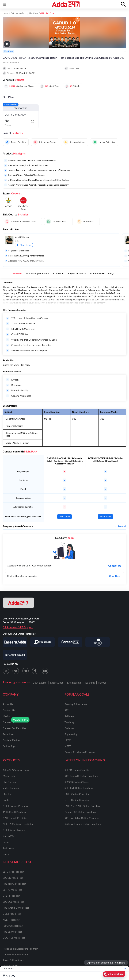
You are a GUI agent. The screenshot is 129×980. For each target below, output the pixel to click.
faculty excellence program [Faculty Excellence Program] (80, 752)
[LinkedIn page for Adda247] (6, 671)
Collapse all (121, 526)
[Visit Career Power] (15, 655)
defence (69, 728)
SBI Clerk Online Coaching (79, 788)
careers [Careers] (7, 722)
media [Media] (6, 716)
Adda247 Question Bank (16, 770)
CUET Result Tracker (14, 830)
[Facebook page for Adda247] (35, 671)
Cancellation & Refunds (16, 954)
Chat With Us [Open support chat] (114, 974)
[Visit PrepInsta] (43, 642)
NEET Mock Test (12, 920)
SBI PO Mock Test (12, 890)
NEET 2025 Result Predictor (18, 824)
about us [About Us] (8, 704)
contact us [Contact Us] (9, 710)
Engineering (74, 683)
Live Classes (9, 782)
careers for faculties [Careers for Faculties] (14, 728)
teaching (69, 722)
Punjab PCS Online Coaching (80, 812)
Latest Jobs (57, 683)
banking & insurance (76, 704)
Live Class (33, 13)
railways (69, 716)
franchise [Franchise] (8, 734)
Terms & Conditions (14, 960)
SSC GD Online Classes (77, 782)
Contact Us (115, 566)
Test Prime (9, 848)
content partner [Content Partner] (12, 740)
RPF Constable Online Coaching (82, 818)
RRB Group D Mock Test (16, 908)
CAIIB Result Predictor (15, 818)
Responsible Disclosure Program (20, 949)
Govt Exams (40, 683)
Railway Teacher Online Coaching (83, 824)
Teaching (90, 683)
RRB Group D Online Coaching (81, 776)
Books (6, 800)
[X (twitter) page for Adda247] (16, 671)
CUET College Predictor (16, 806)
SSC (67, 710)
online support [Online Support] (11, 746)
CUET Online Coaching (77, 794)
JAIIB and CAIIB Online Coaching (83, 806)
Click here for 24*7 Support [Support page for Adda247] (18, 627)
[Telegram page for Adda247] (25, 671)
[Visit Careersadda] (15, 642)
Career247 (9, 836)
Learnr (6, 854)
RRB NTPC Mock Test (14, 884)
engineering (71, 734)
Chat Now (115, 576)
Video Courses (11, 788)
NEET (68, 746)
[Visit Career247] (70, 642)
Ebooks (7, 794)
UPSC (68, 740)
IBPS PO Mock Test (13, 926)
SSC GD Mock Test (13, 878)
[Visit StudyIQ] (98, 642)
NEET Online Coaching (77, 800)
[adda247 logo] (18, 603)
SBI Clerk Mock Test (14, 872)
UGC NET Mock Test (14, 938)
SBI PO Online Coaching (78, 770)
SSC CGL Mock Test (13, 902)
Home (5, 13)
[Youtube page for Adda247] (45, 671)
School (102, 683)
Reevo (6, 842)
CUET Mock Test (12, 914)
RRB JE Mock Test (12, 932)
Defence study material (21, 13)
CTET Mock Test (12, 896)
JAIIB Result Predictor (15, 812)
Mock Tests (9, 776)
